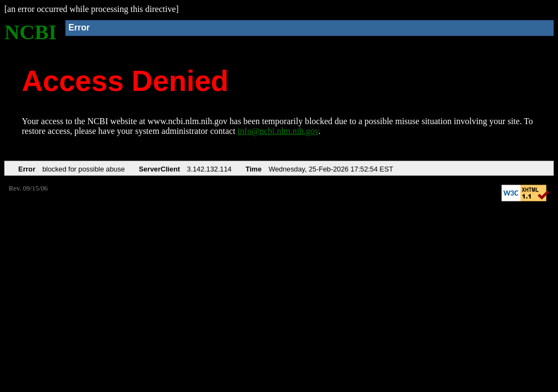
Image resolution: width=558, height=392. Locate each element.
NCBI (31, 32)
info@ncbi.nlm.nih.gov (278, 131)
